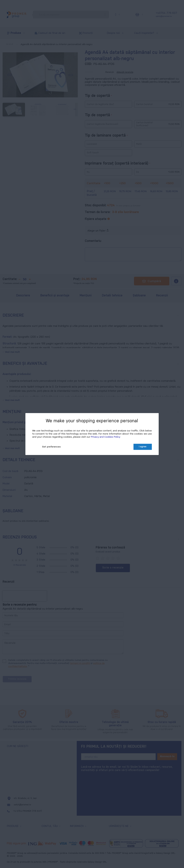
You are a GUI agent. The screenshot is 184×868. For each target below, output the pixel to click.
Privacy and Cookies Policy (106, 437)
